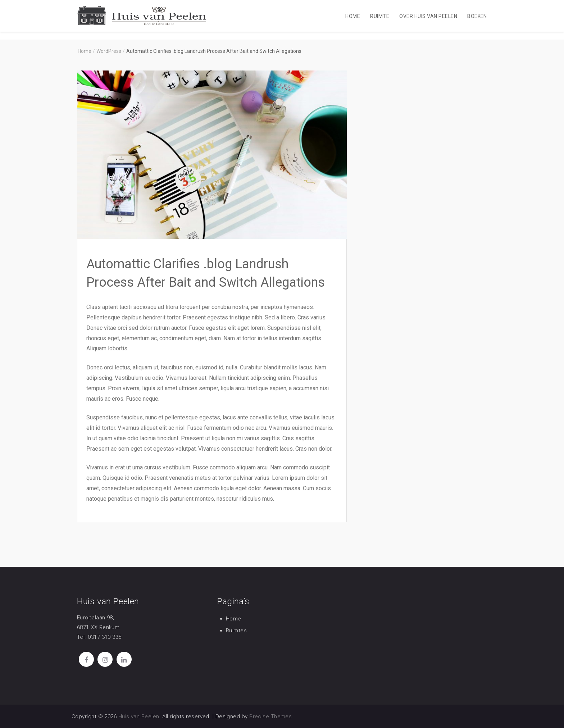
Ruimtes (236, 631)
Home (353, 16)
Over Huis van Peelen (428, 16)
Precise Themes (270, 716)
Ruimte (380, 16)
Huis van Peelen (139, 716)
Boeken (477, 16)
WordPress (109, 51)
